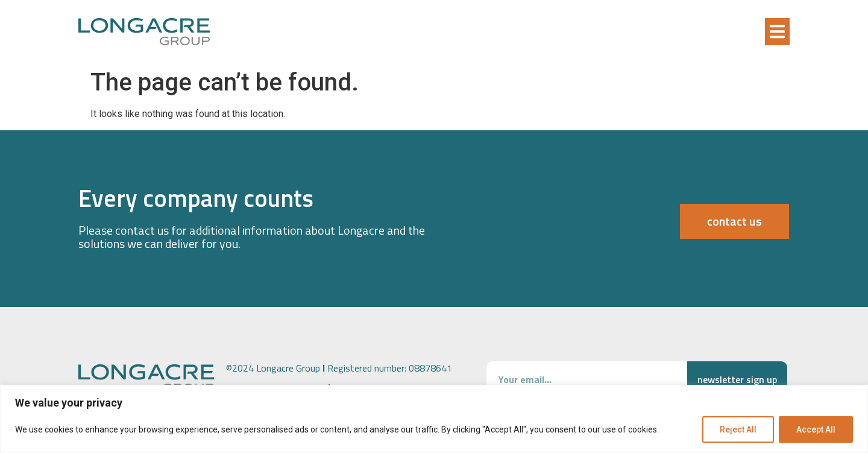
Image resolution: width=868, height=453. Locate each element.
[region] (434, 419)
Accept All (816, 429)
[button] (777, 32)
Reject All (738, 429)
